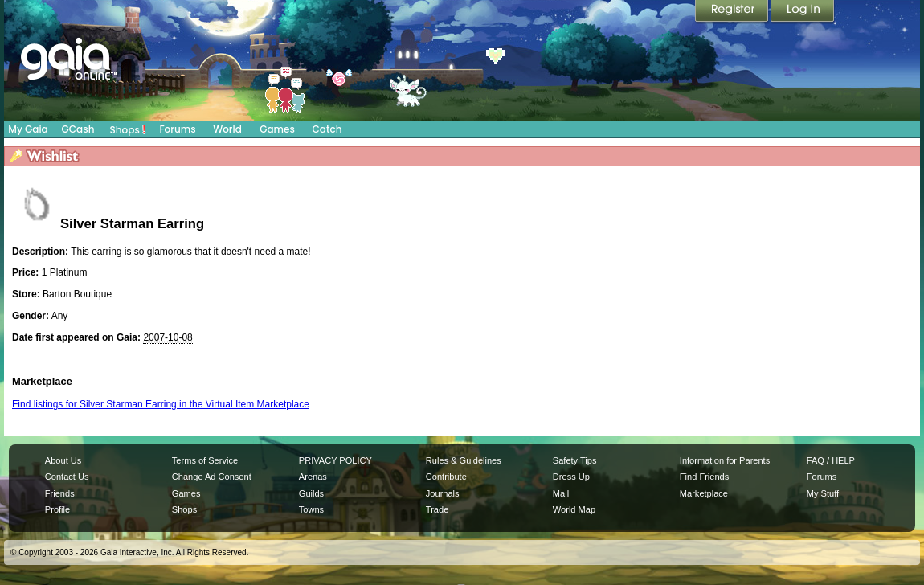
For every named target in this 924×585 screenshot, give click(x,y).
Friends (60, 493)
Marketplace (704, 493)
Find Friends (704, 477)
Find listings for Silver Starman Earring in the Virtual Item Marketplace (161, 404)
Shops (128, 129)
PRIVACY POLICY (335, 460)
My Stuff (823, 493)
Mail (561, 493)
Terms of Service (205, 460)
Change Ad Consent (212, 477)
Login (803, 12)
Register (733, 12)
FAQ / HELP (831, 460)
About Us (63, 460)
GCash (78, 129)
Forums (177, 129)
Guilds (311, 493)
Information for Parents (725, 460)
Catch (327, 129)
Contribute (446, 477)
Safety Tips (575, 460)
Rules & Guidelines (464, 460)
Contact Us (67, 477)
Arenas (313, 477)
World (227, 129)
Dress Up (571, 477)
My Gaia (28, 129)
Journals (443, 493)
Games (277, 129)
